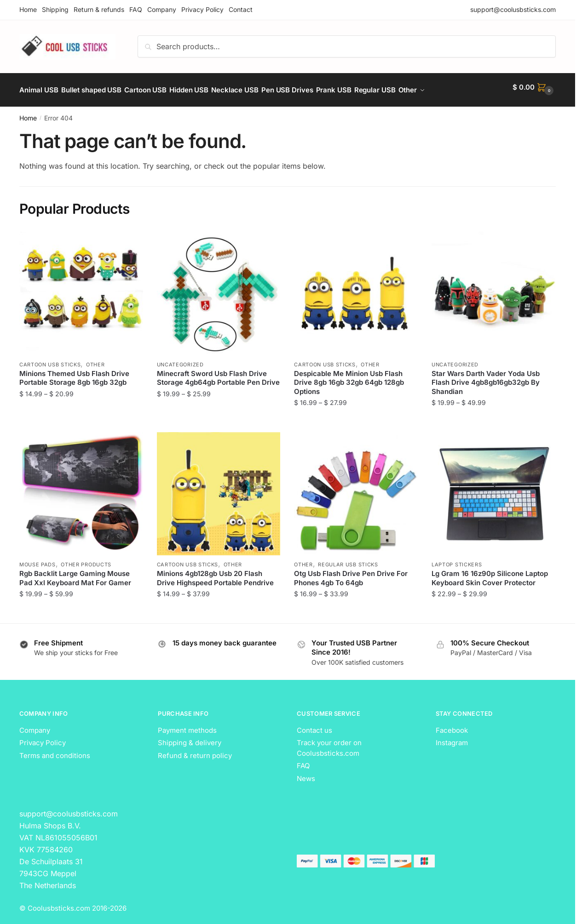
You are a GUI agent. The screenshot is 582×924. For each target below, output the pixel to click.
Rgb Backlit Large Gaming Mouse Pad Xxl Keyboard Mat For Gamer (75, 573)
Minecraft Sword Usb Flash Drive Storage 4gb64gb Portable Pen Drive (218, 373)
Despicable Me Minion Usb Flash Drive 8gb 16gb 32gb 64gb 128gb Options (349, 377)
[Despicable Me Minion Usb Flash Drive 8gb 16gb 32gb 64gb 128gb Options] (356, 288)
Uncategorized (180, 359)
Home (28, 9)
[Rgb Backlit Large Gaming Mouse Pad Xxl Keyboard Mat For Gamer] (81, 488)
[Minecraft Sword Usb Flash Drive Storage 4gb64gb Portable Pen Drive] (219, 288)
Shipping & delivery (190, 737)
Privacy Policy (202, 9)
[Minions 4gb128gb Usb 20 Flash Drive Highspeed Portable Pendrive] (219, 488)
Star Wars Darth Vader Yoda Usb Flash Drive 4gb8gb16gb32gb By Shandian (486, 377)
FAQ (136, 9)
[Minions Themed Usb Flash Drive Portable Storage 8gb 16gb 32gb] (81, 288)
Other (95, 359)
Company (162, 9)
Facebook (452, 725)
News (306, 773)
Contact (241, 9)
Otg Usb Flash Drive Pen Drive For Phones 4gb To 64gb (351, 573)
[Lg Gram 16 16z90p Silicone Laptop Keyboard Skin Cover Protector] (493, 488)
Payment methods (187, 725)
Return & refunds (99, 9)
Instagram (452, 737)
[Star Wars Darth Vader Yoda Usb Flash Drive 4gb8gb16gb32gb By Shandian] (493, 288)
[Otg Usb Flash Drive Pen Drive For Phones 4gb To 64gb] (356, 488)
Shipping (55, 9)
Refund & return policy (195, 750)
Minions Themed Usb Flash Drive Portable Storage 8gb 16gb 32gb (74, 373)
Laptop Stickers (457, 559)
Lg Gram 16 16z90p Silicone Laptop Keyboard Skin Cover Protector (490, 573)
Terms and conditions (55, 750)
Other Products (86, 559)
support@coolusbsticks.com (513, 9)
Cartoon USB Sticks (50, 359)
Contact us (314, 725)
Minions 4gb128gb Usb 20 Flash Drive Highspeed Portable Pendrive (215, 573)
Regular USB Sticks (348, 559)
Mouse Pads (37, 559)
